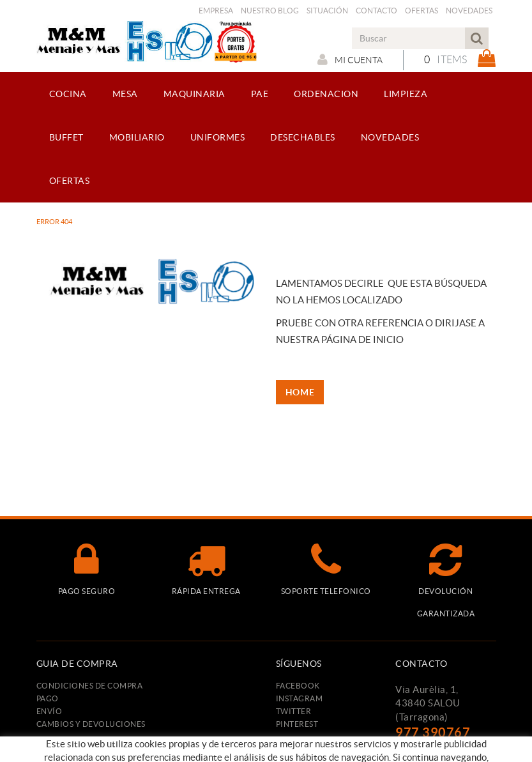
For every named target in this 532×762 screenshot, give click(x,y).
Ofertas (422, 11)
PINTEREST (297, 724)
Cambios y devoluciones (91, 724)
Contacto (376, 11)
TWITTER (294, 711)
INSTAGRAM (300, 698)
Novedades (469, 11)
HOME (300, 392)
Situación (327, 11)
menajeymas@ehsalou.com (455, 749)
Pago (48, 698)
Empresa (216, 11)
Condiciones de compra (90, 686)
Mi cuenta (350, 59)
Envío (49, 711)
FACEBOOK (298, 686)
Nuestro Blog (270, 11)
